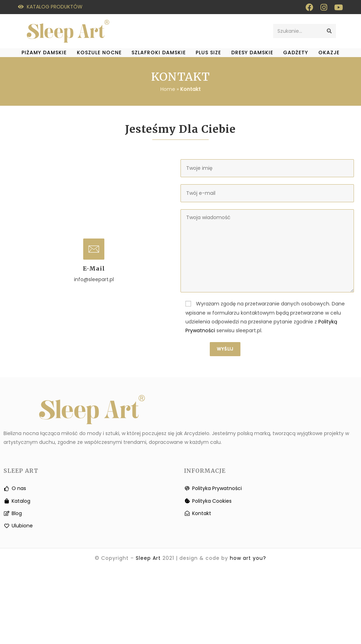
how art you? (248, 558)
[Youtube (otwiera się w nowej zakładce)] (337, 7)
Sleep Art (148, 558)
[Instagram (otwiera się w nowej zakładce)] (324, 7)
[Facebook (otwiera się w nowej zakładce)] (310, 7)
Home (168, 89)
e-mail (94, 268)
